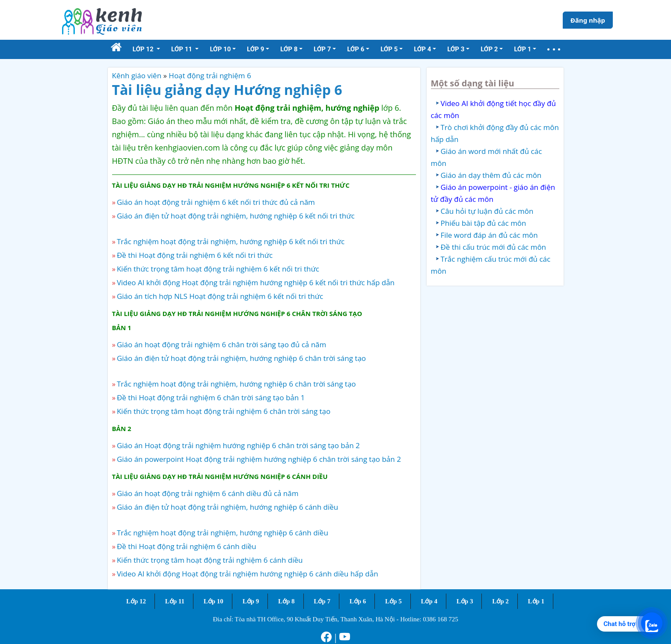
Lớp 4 (429, 601)
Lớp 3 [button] (456, 49)
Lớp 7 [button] (322, 49)
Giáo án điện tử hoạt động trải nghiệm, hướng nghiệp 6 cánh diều (227, 507)
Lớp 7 (322, 601)
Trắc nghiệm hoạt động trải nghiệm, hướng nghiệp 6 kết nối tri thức (231, 241)
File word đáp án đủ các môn (489, 235)
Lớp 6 (358, 601)
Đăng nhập (588, 20)
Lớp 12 (136, 601)
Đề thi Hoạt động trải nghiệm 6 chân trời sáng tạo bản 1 (211, 397)
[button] (554, 49)
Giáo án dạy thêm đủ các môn (491, 175)
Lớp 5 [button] (389, 49)
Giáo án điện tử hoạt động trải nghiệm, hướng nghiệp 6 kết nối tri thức (236, 216)
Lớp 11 (175, 601)
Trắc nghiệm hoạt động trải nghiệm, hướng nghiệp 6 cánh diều (223, 533)
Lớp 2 (500, 601)
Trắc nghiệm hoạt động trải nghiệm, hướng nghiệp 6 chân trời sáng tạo (236, 384)
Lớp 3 (465, 601)
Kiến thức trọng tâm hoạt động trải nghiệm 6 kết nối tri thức (218, 269)
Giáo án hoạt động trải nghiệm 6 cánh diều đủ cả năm (208, 493)
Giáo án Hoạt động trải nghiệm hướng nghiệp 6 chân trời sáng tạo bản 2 (238, 445)
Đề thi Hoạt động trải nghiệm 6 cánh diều (187, 546)
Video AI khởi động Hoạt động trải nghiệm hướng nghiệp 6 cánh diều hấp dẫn (248, 574)
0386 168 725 (441, 619)
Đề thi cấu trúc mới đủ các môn (494, 247)
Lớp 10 (214, 601)
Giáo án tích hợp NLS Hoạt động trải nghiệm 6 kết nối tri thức (220, 296)
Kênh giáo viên (137, 75)
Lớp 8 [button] (289, 49)
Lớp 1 (536, 601)
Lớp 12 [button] (144, 49)
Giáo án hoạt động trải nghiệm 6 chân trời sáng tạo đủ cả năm (221, 344)
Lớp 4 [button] (422, 49)
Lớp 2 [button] (489, 49)
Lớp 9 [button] (255, 49)
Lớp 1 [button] (523, 49)
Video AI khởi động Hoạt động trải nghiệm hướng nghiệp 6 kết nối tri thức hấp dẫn (256, 282)
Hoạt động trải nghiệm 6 (210, 75)
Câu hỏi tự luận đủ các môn (487, 211)
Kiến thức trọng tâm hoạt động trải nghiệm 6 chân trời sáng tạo (224, 411)
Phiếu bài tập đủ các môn (484, 223)
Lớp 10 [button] (220, 49)
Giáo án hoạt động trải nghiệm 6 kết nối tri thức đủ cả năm (216, 202)
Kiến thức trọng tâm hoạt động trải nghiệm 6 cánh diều (210, 560)
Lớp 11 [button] (183, 49)
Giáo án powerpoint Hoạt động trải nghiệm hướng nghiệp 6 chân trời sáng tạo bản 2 (259, 459)
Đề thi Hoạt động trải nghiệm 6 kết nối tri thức (195, 255)
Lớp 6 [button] (356, 49)
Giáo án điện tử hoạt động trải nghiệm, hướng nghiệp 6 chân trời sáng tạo (241, 358)
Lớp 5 (393, 601)
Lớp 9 (251, 601)
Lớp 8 (287, 601)
